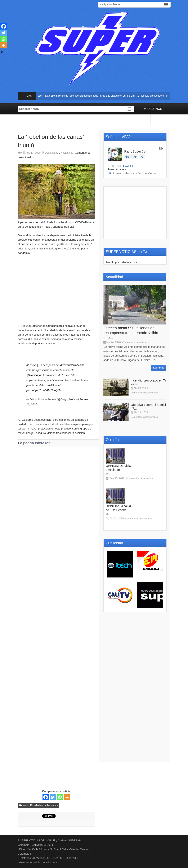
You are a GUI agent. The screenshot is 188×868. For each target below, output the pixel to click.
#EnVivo (31, 365)
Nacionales (67, 153)
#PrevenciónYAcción (72, 365)
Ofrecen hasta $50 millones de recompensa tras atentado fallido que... (131, 333)
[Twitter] (53, 797)
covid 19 (28, 805)
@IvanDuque (34, 375)
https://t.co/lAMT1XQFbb (47, 390)
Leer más (159, 368)
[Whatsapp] (60, 797)
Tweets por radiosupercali (121, 262)
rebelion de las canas (46, 805)
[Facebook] (46, 797)
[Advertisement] (56, 291)
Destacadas (51, 153)
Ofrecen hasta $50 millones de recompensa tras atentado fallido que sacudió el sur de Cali (85, 96)
